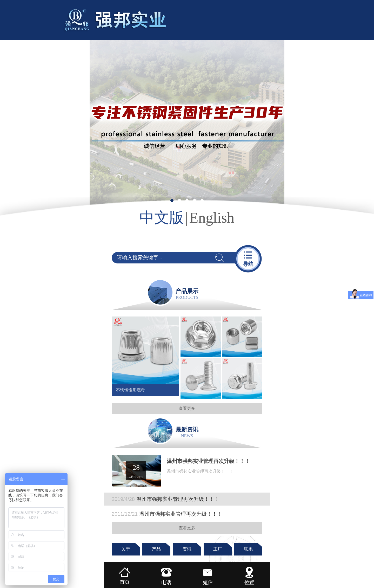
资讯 (187, 549)
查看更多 (187, 408)
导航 (248, 258)
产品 (156, 549)
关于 (126, 549)
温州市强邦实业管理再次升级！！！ (166, 499)
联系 (248, 549)
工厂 (218, 549)
